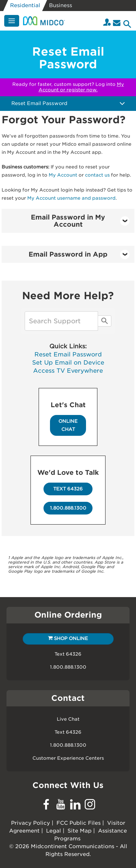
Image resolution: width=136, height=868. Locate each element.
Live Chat (68, 719)
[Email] (117, 23)
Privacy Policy (31, 823)
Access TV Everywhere (68, 371)
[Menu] (12, 21)
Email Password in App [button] (79, 254)
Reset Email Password (68, 354)
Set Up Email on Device (68, 362)
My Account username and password (71, 198)
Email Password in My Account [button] (80, 221)
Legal (54, 831)
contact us (97, 175)
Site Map (80, 831)
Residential (25, 5)
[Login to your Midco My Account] (107, 23)
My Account (63, 175)
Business (61, 5)
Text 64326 (68, 489)
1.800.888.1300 (68, 508)
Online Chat (68, 425)
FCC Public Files (79, 823)
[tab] (68, 221)
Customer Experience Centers (68, 758)
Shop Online (68, 638)
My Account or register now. (81, 87)
